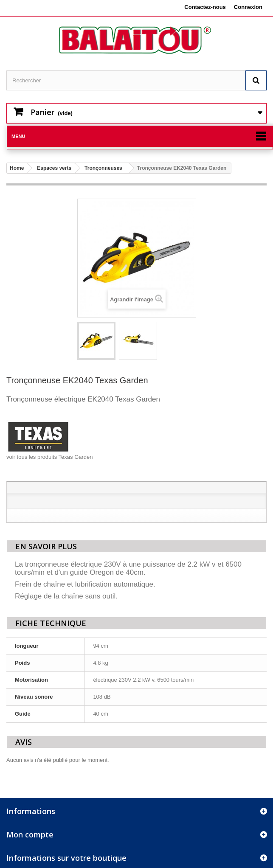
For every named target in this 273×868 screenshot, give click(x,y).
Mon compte (30, 834)
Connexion (248, 7)
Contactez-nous (205, 7)
